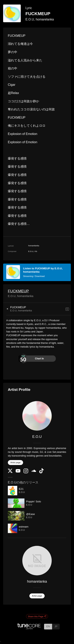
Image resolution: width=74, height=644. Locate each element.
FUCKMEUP (18, 291)
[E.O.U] (37, 416)
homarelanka (37, 581)
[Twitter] (10, 472)
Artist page (15, 462)
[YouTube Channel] (18, 472)
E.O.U (37, 437)
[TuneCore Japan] (29, 628)
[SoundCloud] (34, 471)
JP (56, 626)
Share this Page (37, 616)
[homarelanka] (37, 561)
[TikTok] (42, 473)
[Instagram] (26, 472)
